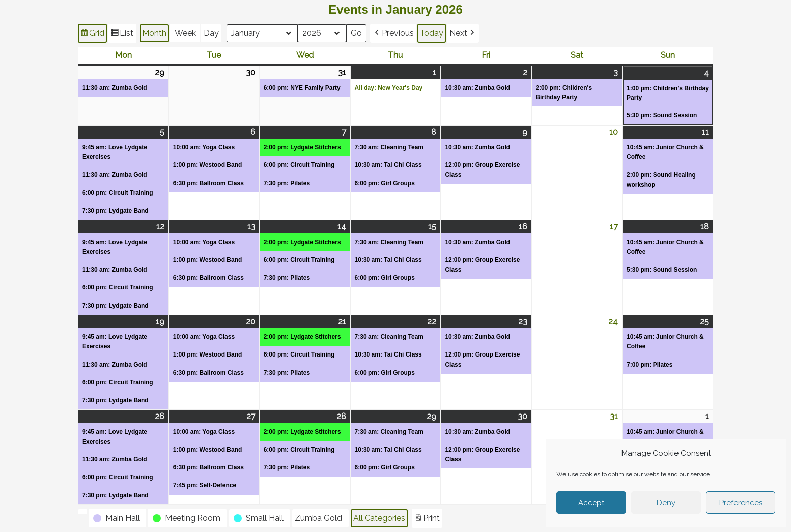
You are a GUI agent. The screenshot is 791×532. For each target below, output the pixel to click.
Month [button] (154, 33)
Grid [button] (92, 35)
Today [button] (432, 33)
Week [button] (185, 33)
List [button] (122, 35)
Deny (666, 503)
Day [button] (211, 33)
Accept (591, 503)
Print (427, 520)
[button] (393, 33)
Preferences (741, 503)
